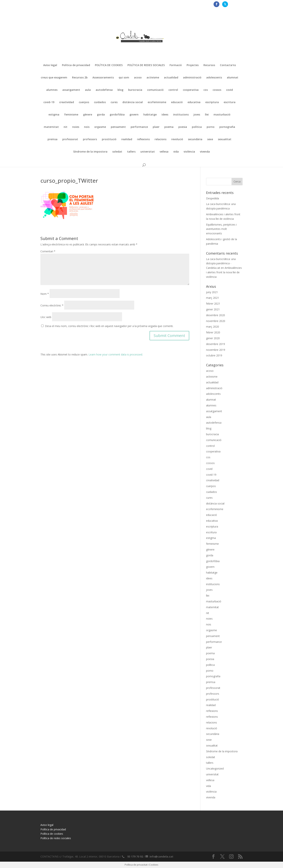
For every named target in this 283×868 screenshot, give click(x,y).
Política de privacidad (76, 65)
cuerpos (84, 102)
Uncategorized (215, 769)
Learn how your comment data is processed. (116, 354)
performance (139, 127)
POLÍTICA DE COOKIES (109, 65)
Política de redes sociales (56, 838)
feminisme (71, 115)
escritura (230, 102)
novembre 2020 (216, 321)
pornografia (227, 127)
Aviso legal (50, 65)
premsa (53, 139)
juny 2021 (212, 292)
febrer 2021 (213, 304)
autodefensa (104, 90)
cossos (217, 90)
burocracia (135, 90)
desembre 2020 (216, 315)
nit (66, 127)
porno (211, 127)
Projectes (193, 65)
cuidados (100, 102)
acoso (138, 78)
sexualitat (225, 139)
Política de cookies (52, 834)
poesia (183, 127)
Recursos (209, 65)
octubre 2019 (214, 355)
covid (229, 90)
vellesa (164, 152)
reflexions (143, 139)
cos (206, 90)
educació (177, 102)
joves (197, 115)
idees (165, 115)
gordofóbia (117, 115)
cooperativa (191, 90)
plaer (156, 127)
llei (207, 115)
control (173, 90)
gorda (101, 115)
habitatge (150, 115)
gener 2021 (213, 309)
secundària (195, 139)
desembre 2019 (216, 344)
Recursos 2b (80, 78)
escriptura (212, 102)
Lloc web (46, 317)
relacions (160, 139)
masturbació (222, 115)
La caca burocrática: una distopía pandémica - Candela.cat (221, 263)
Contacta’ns (228, 65)
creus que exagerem (54, 78)
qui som (124, 78)
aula (88, 90)
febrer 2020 (213, 332)
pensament (118, 127)
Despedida (213, 198)
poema (169, 127)
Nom (45, 294)
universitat (148, 152)
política (197, 127)
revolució (177, 139)
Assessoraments (103, 78)
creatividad (67, 102)
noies (76, 127)
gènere (88, 115)
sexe (210, 139)
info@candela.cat (161, 856)
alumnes (52, 90)
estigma (54, 115)
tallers (131, 152)
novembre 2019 (216, 350)
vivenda (205, 152)
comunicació (155, 90)
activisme (153, 78)
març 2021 (213, 298)
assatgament (71, 90)
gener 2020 (213, 338)
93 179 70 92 (135, 856)
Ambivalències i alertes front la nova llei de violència (224, 272)
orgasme (100, 127)
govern (134, 115)
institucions (181, 115)
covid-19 (49, 102)
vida (176, 152)
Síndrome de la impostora (90, 152)
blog (120, 90)
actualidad (171, 78)
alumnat (233, 78)
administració (192, 78)
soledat (117, 152)
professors (90, 139)
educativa (194, 102)
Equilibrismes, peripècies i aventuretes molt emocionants (221, 229)
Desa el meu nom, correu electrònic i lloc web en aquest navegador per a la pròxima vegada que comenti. (109, 326)
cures (114, 102)
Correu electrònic (52, 305)
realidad (127, 139)
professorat (70, 139)
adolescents (214, 78)
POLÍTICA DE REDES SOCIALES (146, 65)
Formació (176, 65)
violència (189, 152)
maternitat (51, 127)
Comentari (48, 251)
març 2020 (213, 327)
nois (87, 127)
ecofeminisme (157, 102)
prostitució (109, 139)
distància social (133, 102)
